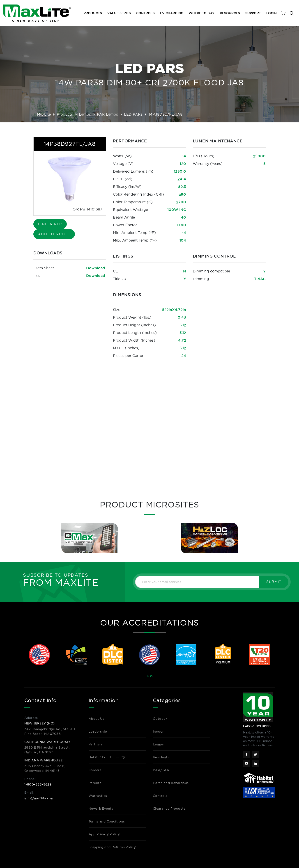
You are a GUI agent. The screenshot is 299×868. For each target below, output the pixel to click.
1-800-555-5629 (38, 784)
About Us (97, 719)
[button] (148, 676)
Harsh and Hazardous (171, 783)
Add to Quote (54, 234)
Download (96, 268)
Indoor (158, 731)
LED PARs (133, 114)
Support (253, 13)
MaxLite (44, 114)
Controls (145, 13)
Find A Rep (50, 224)
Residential (162, 757)
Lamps (85, 114)
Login (271, 13)
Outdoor (160, 719)
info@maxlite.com (39, 798)
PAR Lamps (107, 114)
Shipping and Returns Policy (112, 847)
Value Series (119, 13)
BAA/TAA (161, 770)
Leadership (98, 731)
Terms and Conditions (107, 821)
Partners (96, 744)
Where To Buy (202, 13)
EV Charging (172, 13)
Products (65, 114)
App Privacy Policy (104, 834)
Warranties (98, 796)
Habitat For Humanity (107, 757)
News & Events (101, 809)
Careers (95, 770)
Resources (230, 13)
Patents (95, 783)
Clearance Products (169, 809)
